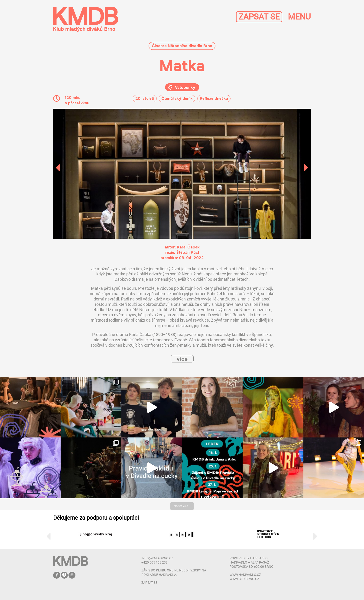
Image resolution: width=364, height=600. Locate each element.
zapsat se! (150, 583)
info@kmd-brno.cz (157, 558)
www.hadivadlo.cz (245, 575)
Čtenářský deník (177, 98)
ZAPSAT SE (259, 17)
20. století (145, 98)
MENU (299, 17)
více (182, 359)
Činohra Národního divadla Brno (182, 46)
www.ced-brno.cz (244, 579)
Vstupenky (184, 87)
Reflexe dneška (214, 98)
